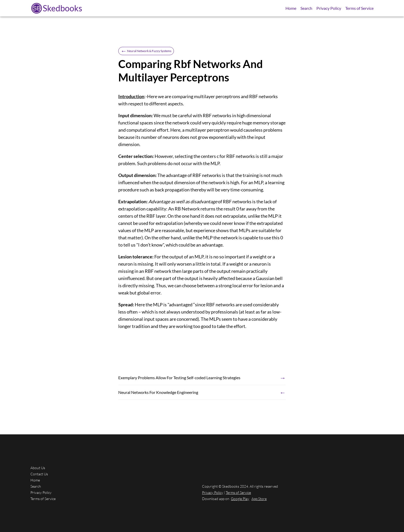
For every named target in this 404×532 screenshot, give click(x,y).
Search (306, 8)
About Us (38, 468)
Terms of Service (359, 8)
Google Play (240, 499)
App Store (259, 499)
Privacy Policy (329, 8)
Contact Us (39, 474)
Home (291, 8)
